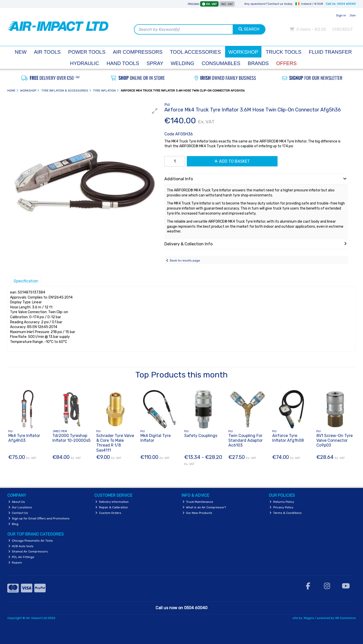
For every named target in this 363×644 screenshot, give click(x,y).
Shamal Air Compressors (28, 551)
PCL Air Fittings (21, 557)
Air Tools (47, 52)
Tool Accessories (195, 52)
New (21, 52)
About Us (17, 502)
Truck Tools (284, 52)
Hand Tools (123, 63)
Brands (258, 63)
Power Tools (87, 52)
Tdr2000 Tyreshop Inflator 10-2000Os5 (71, 438)
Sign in (341, 15)
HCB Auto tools (21, 546)
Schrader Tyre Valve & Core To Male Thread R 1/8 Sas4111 (115, 443)
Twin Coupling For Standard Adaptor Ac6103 (246, 440)
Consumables (221, 63)
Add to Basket (232, 161)
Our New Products (198, 513)
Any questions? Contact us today (268, 4)
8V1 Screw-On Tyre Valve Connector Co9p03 (335, 440)
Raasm (15, 563)
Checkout (343, 29)
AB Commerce (345, 618)
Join (353, 15)
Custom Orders (108, 513)
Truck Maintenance (198, 502)
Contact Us (18, 513)
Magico (309, 618)
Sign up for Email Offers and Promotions (39, 518)
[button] (155, 111)
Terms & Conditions (286, 513)
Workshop (243, 52)
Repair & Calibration (112, 507)
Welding (182, 63)
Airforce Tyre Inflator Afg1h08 (288, 438)
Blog (13, 524)
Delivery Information (112, 502)
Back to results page (185, 260)
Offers (286, 63)
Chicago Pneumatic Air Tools (31, 541)
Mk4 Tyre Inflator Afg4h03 (24, 438)
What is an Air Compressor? (204, 507)
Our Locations (20, 507)
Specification (26, 281)
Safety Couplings (201, 436)
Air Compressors (138, 52)
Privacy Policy (281, 507)
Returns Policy (282, 502)
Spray (155, 63)
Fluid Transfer (330, 52)
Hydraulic (85, 63)
